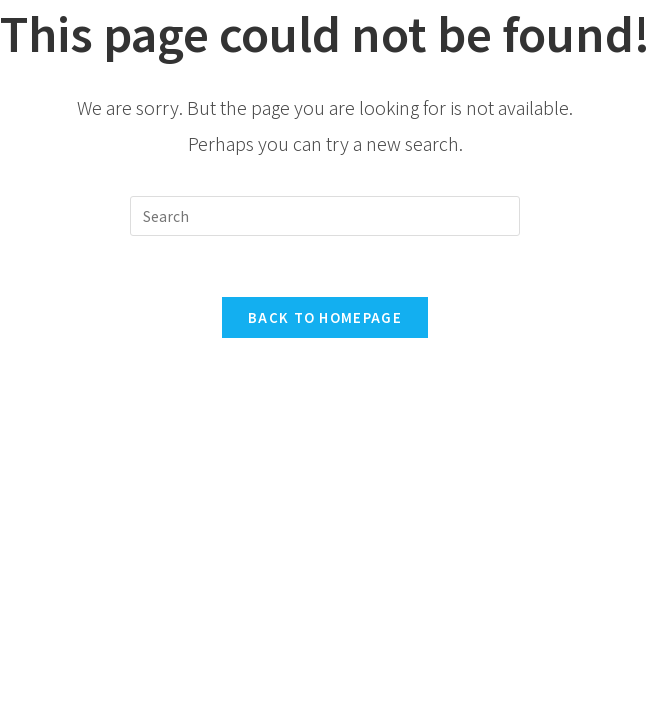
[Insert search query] (325, 216)
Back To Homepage (325, 317)
